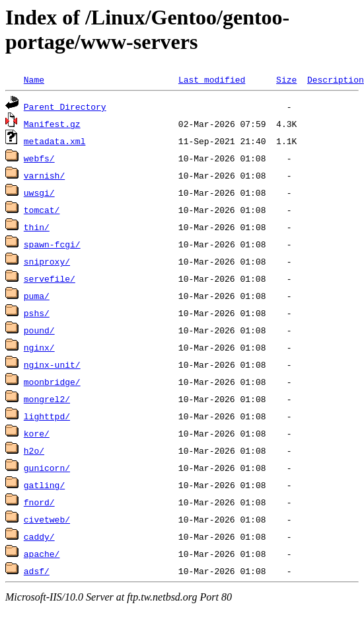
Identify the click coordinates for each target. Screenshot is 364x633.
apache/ (42, 554)
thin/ (37, 227)
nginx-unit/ (52, 364)
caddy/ (39, 536)
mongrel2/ (47, 399)
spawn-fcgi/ (52, 244)
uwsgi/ (39, 192)
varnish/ (44, 175)
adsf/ (37, 571)
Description (336, 79)
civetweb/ (47, 519)
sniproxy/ (47, 261)
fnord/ (39, 502)
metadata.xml (55, 141)
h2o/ (34, 450)
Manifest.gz (52, 124)
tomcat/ (42, 210)
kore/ (37, 433)
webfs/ (39, 158)
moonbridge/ (52, 382)
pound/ (39, 330)
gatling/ (44, 485)
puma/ (37, 296)
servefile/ (50, 278)
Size (286, 79)
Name (34, 79)
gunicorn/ (47, 468)
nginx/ (39, 347)
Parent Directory (65, 106)
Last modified (212, 79)
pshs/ (37, 313)
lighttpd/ (47, 416)
